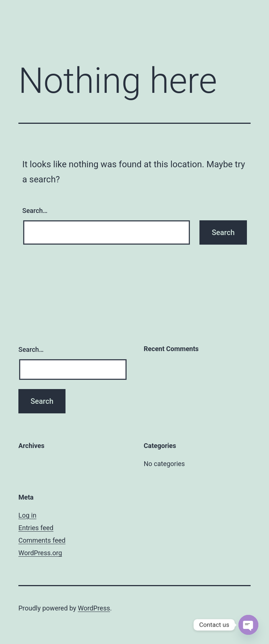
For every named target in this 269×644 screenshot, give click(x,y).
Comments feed (42, 540)
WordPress (94, 608)
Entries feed (36, 528)
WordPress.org (40, 553)
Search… (35, 211)
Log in (27, 515)
